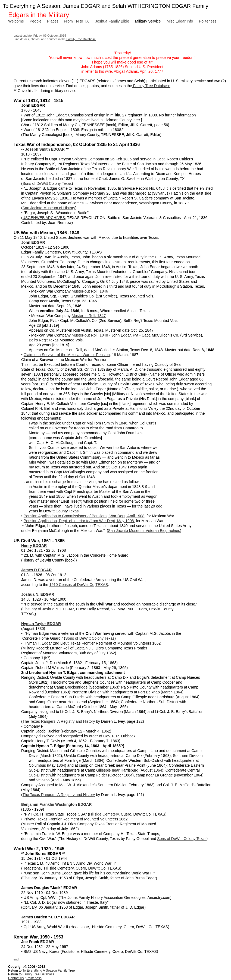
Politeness (208, 21)
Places (53, 21)
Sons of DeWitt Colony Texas (47, 183)
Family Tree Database (81, 39)
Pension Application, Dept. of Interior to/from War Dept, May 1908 (79, 521)
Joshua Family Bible (112, 21)
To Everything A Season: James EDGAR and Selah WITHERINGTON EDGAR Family (106, 6)
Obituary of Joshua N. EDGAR (48, 609)
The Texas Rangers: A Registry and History (59, 721)
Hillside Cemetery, (104, 814)
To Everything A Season (40, 971)
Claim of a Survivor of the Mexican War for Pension (67, 355)
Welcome (16, 21)
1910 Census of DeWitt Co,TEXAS (79, 585)
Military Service (148, 21)
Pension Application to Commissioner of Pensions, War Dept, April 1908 (84, 516)
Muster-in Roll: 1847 (89, 316)
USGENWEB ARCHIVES (44, 218)
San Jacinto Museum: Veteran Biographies (144, 531)
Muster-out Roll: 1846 (90, 291)
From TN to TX (76, 21)
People (36, 21)
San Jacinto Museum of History (49, 208)
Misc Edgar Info (180, 21)
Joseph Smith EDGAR (45, 149)
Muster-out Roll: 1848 (90, 335)
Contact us (16, 978)
